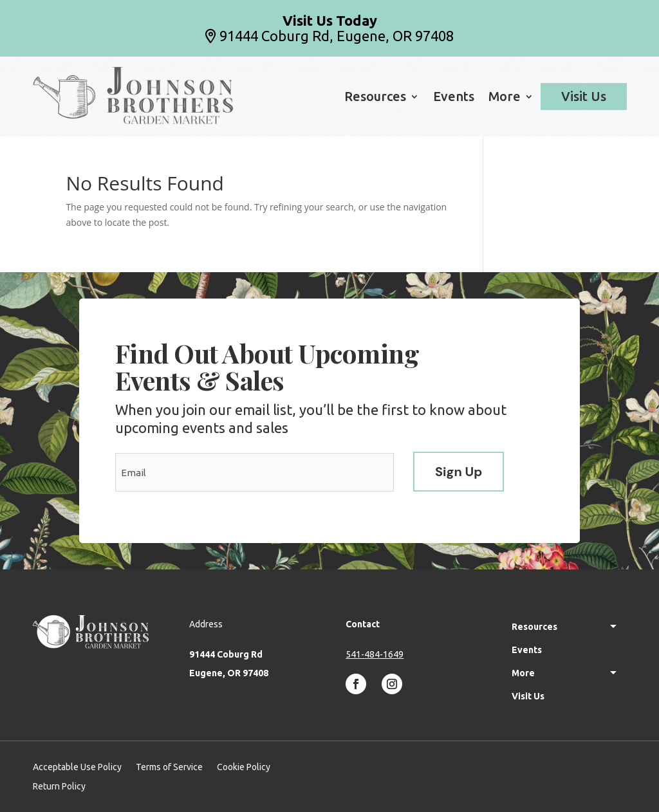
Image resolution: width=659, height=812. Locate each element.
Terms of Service (169, 767)
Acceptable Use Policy (77, 767)
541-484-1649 (375, 654)
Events (454, 98)
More (505, 98)
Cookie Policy (244, 767)
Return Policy (59, 787)
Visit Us (584, 97)
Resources (375, 98)
